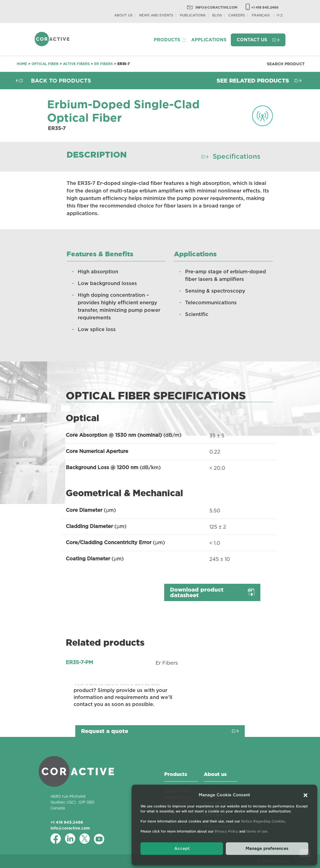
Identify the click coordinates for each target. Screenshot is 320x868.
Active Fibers (76, 64)
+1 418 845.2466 (265, 7)
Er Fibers (104, 64)
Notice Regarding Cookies (263, 821)
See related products (253, 81)
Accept (182, 849)
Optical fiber (45, 64)
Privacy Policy (226, 831)
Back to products (61, 81)
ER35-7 (123, 64)
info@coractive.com (216, 7)
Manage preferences (267, 849)
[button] (306, 795)
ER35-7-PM (79, 663)
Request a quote (105, 731)
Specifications (237, 157)
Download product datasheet (197, 592)
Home (22, 64)
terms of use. (257, 831)
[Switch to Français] (261, 15)
